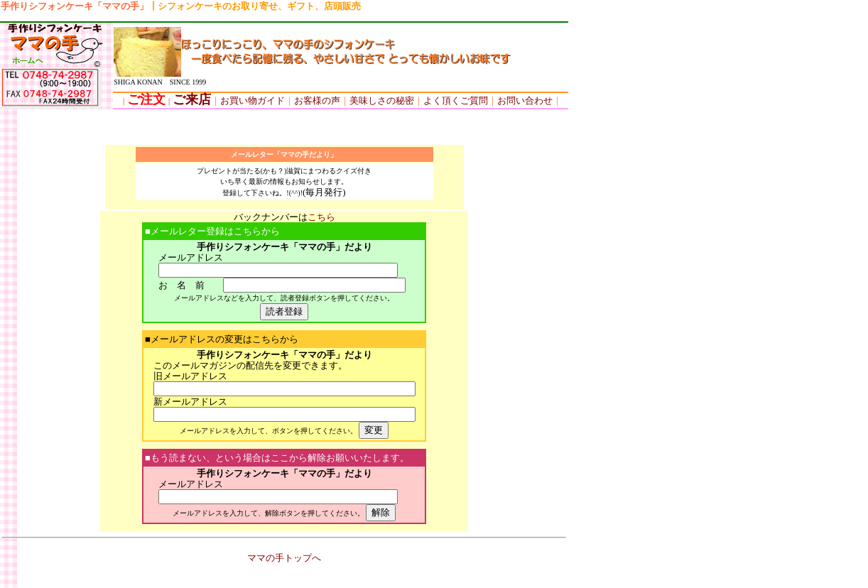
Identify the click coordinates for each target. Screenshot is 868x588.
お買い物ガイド (253, 100)
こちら (321, 217)
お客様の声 (313, 100)
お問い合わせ (525, 100)
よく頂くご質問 (456, 100)
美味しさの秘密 (382, 100)
